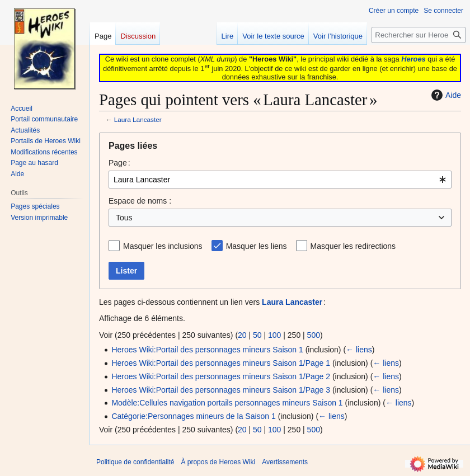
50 (257, 335)
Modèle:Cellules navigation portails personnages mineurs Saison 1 (227, 403)
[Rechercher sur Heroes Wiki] (419, 35)
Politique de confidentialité (135, 462)
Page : (119, 163)
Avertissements (285, 462)
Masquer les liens (257, 246)
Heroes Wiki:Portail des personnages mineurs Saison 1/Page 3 (221, 390)
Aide (445, 95)
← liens (359, 350)
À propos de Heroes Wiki (218, 462)
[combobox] (280, 180)
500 (314, 335)
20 (242, 335)
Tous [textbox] (124, 218)
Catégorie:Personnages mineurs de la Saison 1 (193, 416)
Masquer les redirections (353, 246)
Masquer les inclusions (163, 246)
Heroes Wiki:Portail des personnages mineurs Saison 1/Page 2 (221, 376)
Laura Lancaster (138, 119)
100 (274, 335)
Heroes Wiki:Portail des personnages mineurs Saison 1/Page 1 (221, 363)
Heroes (413, 59)
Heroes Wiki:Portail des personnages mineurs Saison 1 (207, 350)
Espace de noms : (140, 201)
